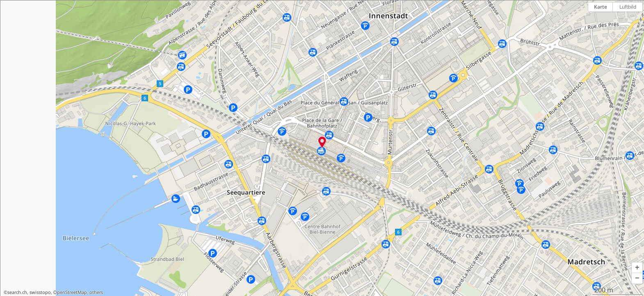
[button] (637, 268)
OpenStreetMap (70, 292)
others (96, 292)
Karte (601, 7)
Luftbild (628, 7)
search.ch (17, 292)
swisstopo (40, 292)
